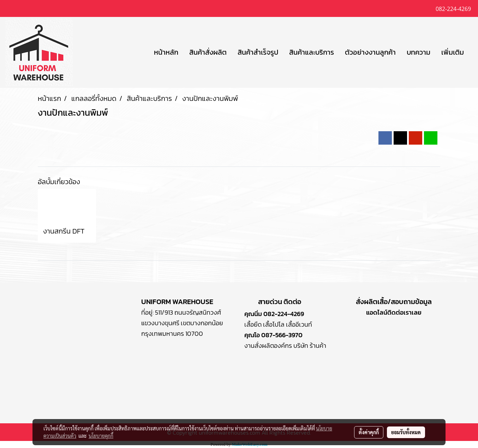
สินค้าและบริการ (312, 52)
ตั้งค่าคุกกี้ (369, 432)
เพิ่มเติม (453, 52)
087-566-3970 (282, 335)
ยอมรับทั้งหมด (406, 432)
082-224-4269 (284, 314)
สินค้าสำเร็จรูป (258, 52)
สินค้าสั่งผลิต (208, 52)
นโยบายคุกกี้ (101, 436)
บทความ (419, 52)
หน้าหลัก (166, 52)
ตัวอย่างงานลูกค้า (370, 52)
